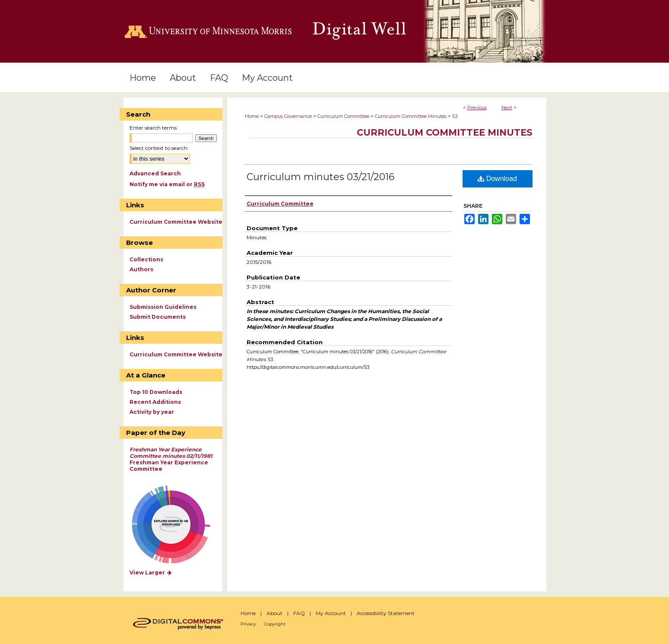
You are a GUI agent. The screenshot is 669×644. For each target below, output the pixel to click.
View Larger (151, 573)
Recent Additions (155, 402)
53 (455, 116)
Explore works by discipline (176, 525)
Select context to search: (159, 148)
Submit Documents (158, 317)
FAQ (299, 613)
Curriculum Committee (343, 116)
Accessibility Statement (386, 613)
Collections (146, 259)
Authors (141, 269)
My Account (331, 613)
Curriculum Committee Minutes (411, 116)
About (274, 613)
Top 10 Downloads (156, 392)
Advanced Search (155, 173)
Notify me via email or (167, 184)
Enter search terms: (154, 128)
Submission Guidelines (163, 307)
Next (507, 108)
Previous (477, 108)
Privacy (248, 624)
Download (497, 179)
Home (252, 116)
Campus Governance (288, 116)
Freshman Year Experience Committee (171, 459)
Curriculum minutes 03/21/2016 (320, 177)
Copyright (275, 624)
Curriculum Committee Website (176, 222)
